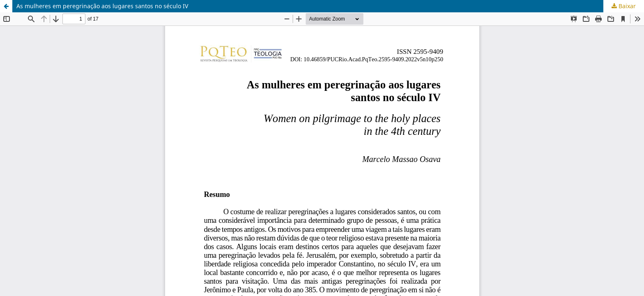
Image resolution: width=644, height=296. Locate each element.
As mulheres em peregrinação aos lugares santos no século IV (102, 6)
